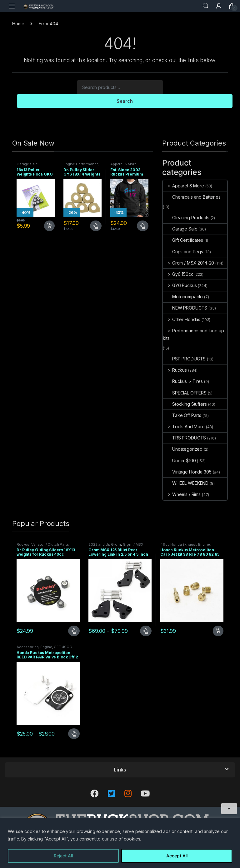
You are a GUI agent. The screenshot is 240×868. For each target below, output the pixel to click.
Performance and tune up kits (193, 334)
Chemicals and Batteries (192, 197)
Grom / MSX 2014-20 (188, 263)
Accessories (27, 647)
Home (18, 24)
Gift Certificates (183, 240)
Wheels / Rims (182, 494)
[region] (120, 843)
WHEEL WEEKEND (186, 483)
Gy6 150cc (178, 274)
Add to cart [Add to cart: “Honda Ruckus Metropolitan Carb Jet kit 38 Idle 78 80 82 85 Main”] (218, 631)
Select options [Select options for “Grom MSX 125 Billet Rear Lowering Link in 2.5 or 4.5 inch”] (146, 631)
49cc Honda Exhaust (178, 544)
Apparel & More (123, 164)
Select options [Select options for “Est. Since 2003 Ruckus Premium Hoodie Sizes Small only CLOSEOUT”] (143, 226)
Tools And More (184, 427)
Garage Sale (27, 164)
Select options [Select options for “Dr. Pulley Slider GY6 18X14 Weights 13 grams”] (96, 226)
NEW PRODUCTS (185, 308)
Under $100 (179, 461)
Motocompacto (183, 297)
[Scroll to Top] (229, 809)
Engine (204, 544)
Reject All (63, 856)
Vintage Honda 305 (187, 472)
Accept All (177, 856)
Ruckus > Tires (183, 381)
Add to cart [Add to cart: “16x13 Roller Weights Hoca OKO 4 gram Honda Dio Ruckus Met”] (49, 226)
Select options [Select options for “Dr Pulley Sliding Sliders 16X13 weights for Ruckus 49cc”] (74, 631)
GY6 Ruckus (180, 285)
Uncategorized (183, 449)
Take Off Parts (182, 415)
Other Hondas (182, 319)
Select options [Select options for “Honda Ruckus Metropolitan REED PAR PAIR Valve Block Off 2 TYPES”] (74, 734)
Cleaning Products (186, 218)
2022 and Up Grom (105, 544)
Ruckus (175, 370)
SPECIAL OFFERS (185, 393)
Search (206, 6)
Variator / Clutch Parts (50, 544)
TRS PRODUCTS (184, 438)
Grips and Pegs (183, 252)
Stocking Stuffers (185, 404)
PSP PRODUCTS (184, 359)
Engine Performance (81, 164)
